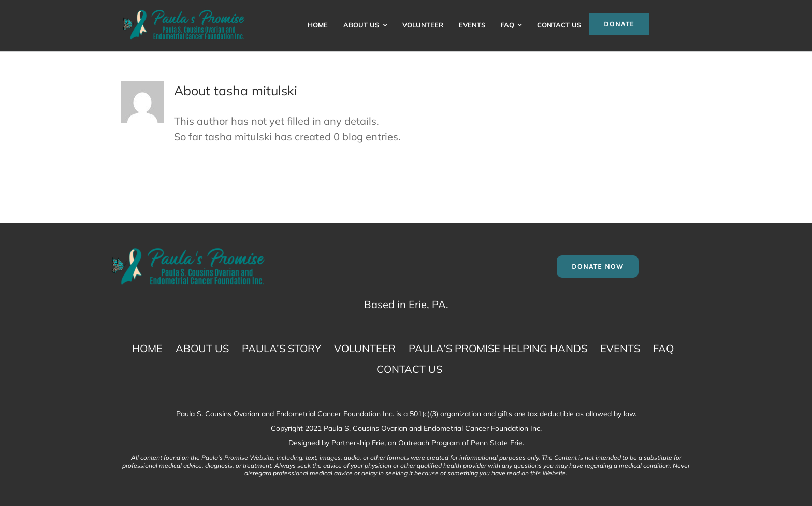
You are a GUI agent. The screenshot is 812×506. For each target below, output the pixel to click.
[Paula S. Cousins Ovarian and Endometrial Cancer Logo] (184, 13)
